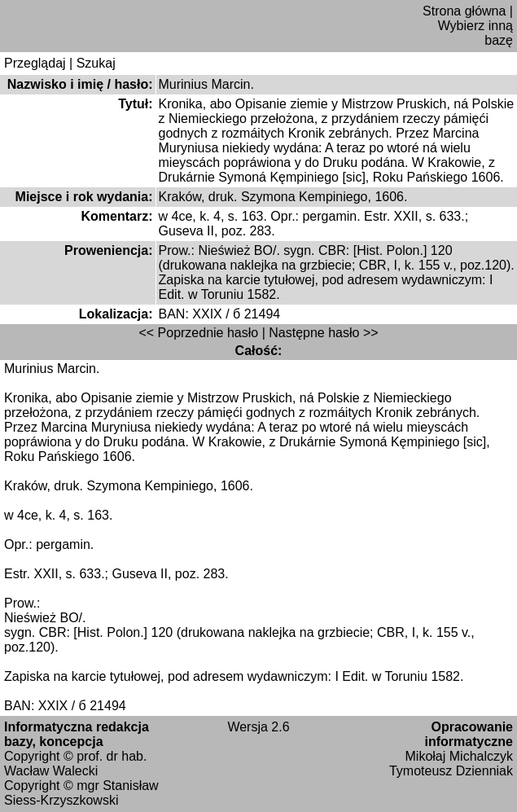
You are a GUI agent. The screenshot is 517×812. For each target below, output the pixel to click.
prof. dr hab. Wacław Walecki (75, 764)
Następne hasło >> (323, 333)
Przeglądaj (35, 63)
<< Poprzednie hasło (198, 333)
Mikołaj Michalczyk (459, 756)
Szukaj (96, 63)
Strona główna (464, 11)
